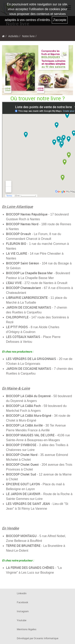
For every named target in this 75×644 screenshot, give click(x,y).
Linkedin (22, 593)
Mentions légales (27, 629)
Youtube (22, 620)
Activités (13, 36)
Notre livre (28, 36)
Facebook (22, 602)
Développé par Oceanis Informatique (38, 638)
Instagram (23, 611)
